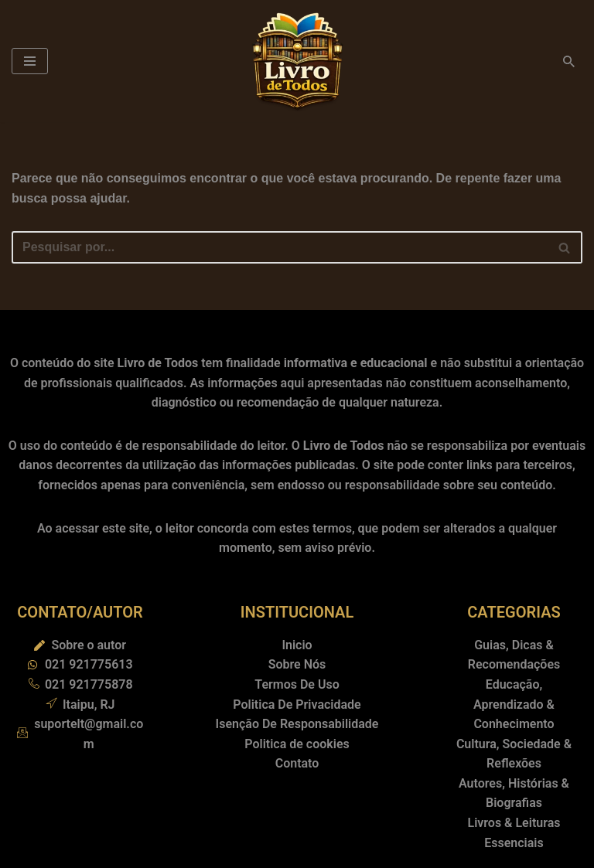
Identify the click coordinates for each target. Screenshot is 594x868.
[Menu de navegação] (30, 61)
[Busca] (569, 61)
